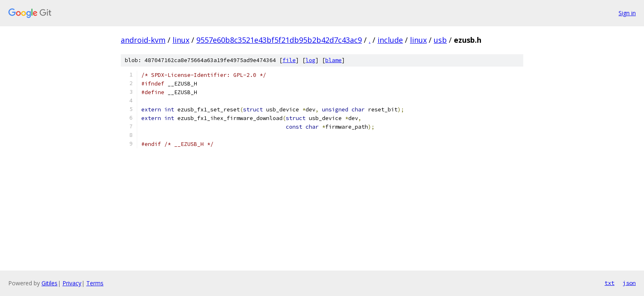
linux (181, 40)
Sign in (627, 13)
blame (333, 60)
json (629, 283)
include (390, 40)
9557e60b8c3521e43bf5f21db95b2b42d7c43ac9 (279, 40)
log (310, 60)
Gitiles (49, 283)
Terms (95, 283)
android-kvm (143, 40)
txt (609, 283)
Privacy (72, 283)
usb (440, 40)
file (289, 60)
